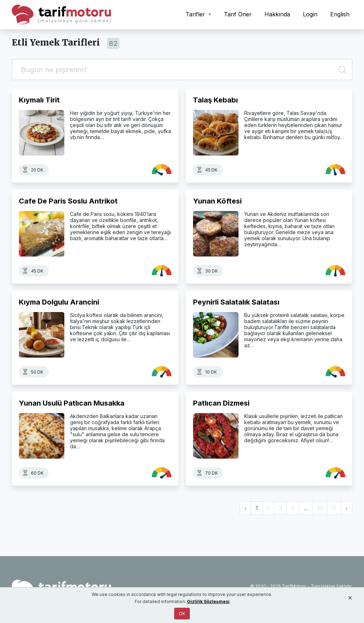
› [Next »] (347, 508)
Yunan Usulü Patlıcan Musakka (72, 403)
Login (310, 14)
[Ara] (343, 70)
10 (320, 508)
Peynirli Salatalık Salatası (236, 302)
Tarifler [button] (196, 14)
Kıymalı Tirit (39, 100)
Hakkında (277, 14)
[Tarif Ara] (182, 70)
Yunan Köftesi (217, 201)
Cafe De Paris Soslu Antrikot (68, 201)
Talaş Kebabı (215, 100)
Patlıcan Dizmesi (221, 403)
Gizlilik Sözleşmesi (208, 601)
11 (334, 508)
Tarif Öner (238, 14)
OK (182, 614)
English (340, 14)
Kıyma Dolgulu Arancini (59, 302)
